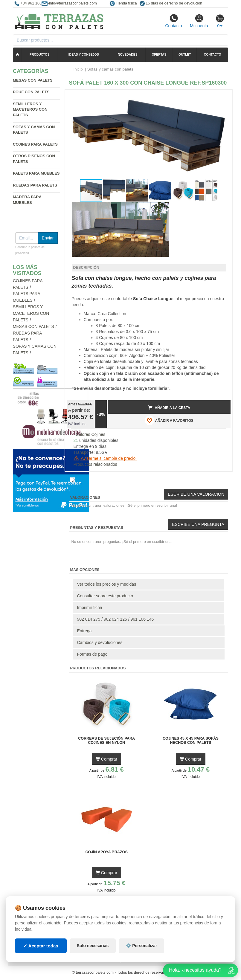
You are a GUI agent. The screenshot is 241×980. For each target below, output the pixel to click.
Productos (39, 55)
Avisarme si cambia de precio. (105, 458)
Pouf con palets (31, 92)
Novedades (128, 55)
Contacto (173, 21)
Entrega (84, 631)
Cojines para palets (35, 144)
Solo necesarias (93, 946)
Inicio (78, 69)
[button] (221, 97)
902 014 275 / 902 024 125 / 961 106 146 (116, 619)
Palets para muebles (36, 173)
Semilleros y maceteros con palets (30, 109)
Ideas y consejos (84, 55)
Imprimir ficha (90, 607)
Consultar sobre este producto (105, 596)
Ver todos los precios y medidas (107, 584)
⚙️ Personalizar (141, 946)
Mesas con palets (33, 80)
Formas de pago (92, 654)
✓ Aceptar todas (41, 946)
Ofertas (159, 55)
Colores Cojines (90, 434)
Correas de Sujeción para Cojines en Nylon (106, 741)
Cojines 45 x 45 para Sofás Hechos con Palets (191, 741)
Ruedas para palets (35, 185)
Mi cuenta (199, 21)
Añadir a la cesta (169, 407)
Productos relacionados (95, 464)
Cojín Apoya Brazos (106, 852)
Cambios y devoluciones (100, 642)
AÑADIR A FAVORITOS (169, 420)
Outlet (185, 55)
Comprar (106, 759)
